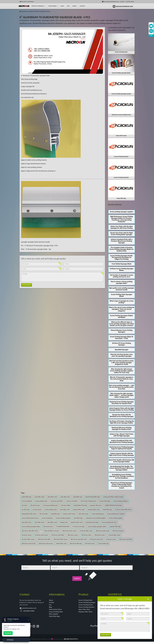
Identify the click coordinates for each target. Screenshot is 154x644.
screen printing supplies (116, 518)
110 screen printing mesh (50, 505)
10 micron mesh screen (41, 535)
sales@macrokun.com (30, 609)
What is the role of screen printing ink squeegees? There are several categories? (122, 309)
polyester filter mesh (79, 510)
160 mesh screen (35, 505)
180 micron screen (73, 535)
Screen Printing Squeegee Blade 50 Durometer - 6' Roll (122, 338)
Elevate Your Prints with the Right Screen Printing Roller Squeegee (122, 234)
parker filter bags (27, 497)
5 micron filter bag (103, 544)
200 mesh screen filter (44, 539)
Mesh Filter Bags (55, 619)
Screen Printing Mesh (57, 613)
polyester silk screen (96, 505)
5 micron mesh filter (72, 501)
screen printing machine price (30, 518)
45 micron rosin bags (78, 527)
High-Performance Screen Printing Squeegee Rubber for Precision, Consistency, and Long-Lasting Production (122, 219)
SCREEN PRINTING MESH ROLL (113, 505)
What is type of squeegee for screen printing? (122, 302)
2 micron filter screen (114, 535)
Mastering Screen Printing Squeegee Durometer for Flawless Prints (122, 403)
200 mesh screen (90, 544)
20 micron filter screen (28, 539)
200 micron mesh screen (69, 531)
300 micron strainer (118, 531)
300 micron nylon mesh (102, 531)
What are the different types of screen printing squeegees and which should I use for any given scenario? (122, 324)
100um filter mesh (61, 544)
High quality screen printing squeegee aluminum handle (122, 289)
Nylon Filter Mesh (85, 611)
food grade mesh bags (92, 522)
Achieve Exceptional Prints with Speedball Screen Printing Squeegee (122, 441)
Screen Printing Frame (87, 606)
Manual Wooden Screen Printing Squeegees (122, 331)
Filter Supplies (54, 616)
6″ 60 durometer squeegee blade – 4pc (38, 249)
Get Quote (8, 633)
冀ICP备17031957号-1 (71, 641)
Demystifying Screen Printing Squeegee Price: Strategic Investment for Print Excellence (122, 476)
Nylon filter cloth (65, 510)
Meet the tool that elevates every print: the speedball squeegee (122, 355)
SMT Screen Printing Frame (88, 501)
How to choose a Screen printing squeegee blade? (122, 282)
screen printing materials (120, 501)
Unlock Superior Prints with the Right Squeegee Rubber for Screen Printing (122, 409)
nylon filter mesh (39, 497)
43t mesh (24, 505)
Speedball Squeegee (122, 350)
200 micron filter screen (60, 539)
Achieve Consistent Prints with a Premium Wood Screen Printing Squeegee (122, 241)
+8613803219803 (29, 612)
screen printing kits (47, 518)
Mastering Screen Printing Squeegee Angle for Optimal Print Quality (122, 448)
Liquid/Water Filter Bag (80, 505)
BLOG (62, 6)
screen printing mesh (51, 510)
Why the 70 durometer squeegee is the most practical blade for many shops (122, 379)
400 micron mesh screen (46, 544)
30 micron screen (111, 539)
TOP (151, 36)
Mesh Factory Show (56, 611)
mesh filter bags (78, 518)
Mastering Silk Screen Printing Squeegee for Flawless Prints (122, 428)
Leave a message (125, 599)
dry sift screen (26, 510)
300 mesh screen (84, 514)
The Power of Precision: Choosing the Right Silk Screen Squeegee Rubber (122, 422)
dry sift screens (37, 510)
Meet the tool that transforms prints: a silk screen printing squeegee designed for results (122, 363)
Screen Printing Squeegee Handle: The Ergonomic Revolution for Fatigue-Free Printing (122, 257)
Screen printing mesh (41, 501)
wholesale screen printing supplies (96, 518)
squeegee (24, 242)
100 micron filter (66, 505)
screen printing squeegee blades (31, 527)
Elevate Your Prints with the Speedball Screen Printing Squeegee (122, 415)
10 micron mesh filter (57, 501)
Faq (50, 606)
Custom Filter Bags (105, 501)
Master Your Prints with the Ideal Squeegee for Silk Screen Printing (122, 227)
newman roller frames (69, 514)
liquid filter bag (78, 497)
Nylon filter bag (107, 510)
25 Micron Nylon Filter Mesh (123, 510)
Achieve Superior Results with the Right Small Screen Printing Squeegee (122, 454)
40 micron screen (27, 535)
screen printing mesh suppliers (116, 514)
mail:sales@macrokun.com (110, 2)
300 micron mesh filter (126, 539)
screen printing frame (98, 514)
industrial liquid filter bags (92, 497)
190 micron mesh (86, 535)
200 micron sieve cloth (96, 539)
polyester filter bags (115, 527)
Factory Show (130, 2)
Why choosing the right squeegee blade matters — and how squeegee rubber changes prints (122, 395)
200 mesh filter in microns (52, 531)
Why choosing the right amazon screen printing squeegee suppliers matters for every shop (122, 371)
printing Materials (38, 6)
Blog (51, 608)
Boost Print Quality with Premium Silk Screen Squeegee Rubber (122, 461)
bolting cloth (64, 522)
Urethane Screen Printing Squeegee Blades (122, 269)
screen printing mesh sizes (109, 522)
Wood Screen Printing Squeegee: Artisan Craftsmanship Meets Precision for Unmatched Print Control (122, 485)
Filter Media (53, 6)
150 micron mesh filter (58, 535)
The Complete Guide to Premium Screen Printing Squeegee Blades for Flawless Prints (122, 249)
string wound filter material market (113, 497)
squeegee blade (33, 242)
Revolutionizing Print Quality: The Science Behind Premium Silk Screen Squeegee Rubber (122, 468)
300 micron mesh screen (29, 544)
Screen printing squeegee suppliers (122, 212)
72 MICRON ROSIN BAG (63, 527)
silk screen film (44, 514)
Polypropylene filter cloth (29, 514)
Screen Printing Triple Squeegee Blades (122, 295)
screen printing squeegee (63, 518)
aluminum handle (44, 242)
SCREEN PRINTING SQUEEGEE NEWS (39, 11)
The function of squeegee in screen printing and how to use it (122, 276)
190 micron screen (100, 535)
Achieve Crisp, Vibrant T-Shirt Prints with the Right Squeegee (122, 435)
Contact (122, 2)
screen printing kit (27, 501)
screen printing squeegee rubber (97, 527)
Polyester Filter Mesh (86, 613)
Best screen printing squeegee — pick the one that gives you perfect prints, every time (122, 387)
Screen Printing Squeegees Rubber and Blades (122, 316)
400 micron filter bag (76, 544)
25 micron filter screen (86, 531)
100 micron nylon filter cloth (30, 531)
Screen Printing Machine (88, 608)
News (27, 11)
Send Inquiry (27, 285)
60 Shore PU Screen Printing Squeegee (122, 344)
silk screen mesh (48, 527)
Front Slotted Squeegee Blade (122, 264)
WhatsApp (10, 640)
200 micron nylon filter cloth (79, 539)
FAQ (68, 6)
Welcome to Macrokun (27, 2)
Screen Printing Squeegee (88, 603)
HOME (23, 11)
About (75, 6)
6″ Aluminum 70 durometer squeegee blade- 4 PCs (41, 246)
